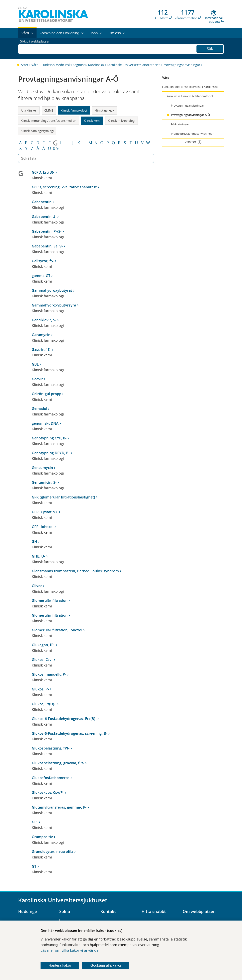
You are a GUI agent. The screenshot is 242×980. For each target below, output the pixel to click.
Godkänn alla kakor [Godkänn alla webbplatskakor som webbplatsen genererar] (106, 965)
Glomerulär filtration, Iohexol (57, 630)
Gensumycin (42, 468)
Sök (210, 48)
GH (34, 541)
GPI (35, 822)
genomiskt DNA (45, 423)
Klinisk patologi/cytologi (37, 131)
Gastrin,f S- (41, 349)
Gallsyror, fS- (43, 261)
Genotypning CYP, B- (49, 438)
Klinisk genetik (104, 110)
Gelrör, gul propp (47, 394)
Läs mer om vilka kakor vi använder (70, 950)
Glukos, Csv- (42, 660)
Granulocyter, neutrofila (53, 851)
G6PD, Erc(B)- (43, 172)
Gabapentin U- (44, 217)
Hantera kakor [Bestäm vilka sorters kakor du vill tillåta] (60, 965)
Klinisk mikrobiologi (121, 121)
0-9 (56, 148)
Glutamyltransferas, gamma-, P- (59, 807)
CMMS (49, 110)
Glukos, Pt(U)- (44, 704)
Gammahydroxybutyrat (52, 290)
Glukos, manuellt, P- (49, 674)
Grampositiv (42, 837)
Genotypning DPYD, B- (51, 453)
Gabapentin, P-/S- (47, 231)
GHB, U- (38, 556)
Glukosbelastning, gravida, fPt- (58, 763)
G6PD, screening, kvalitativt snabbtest (64, 187)
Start (25, 65)
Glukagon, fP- (43, 645)
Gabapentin (42, 202)
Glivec (37, 586)
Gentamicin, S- (44, 482)
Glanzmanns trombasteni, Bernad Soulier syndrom (75, 571)
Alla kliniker (29, 110)
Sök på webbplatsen (37, 48)
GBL (35, 364)
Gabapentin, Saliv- (47, 246)
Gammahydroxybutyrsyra (54, 305)
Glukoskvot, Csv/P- (48, 792)
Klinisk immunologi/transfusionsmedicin (49, 121)
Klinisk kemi (92, 121)
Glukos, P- (40, 689)
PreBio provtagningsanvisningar (192, 134)
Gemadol (39, 408)
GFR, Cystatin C (45, 512)
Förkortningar (180, 124)
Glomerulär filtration (50, 600)
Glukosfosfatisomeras (51, 778)
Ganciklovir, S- (44, 320)
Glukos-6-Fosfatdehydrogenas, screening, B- (69, 733)
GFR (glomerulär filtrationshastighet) (63, 497)
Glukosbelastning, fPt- (51, 748)
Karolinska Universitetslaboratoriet (133, 65)
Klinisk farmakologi (74, 110)
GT (34, 866)
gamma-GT (41, 276)
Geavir (37, 379)
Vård (35, 65)
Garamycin (41, 335)
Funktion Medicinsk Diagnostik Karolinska (73, 65)
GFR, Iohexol (43, 527)
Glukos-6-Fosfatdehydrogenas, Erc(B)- (64, 719)
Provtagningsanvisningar (181, 65)
